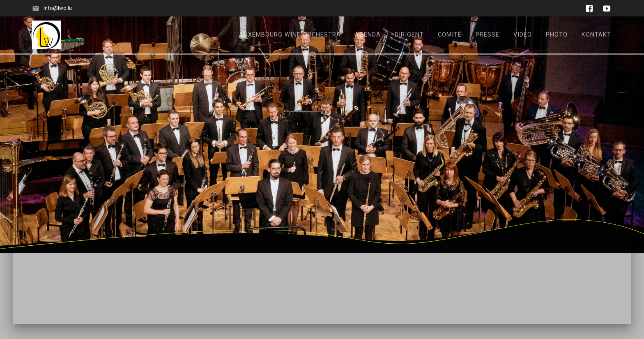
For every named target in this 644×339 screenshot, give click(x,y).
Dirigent (409, 35)
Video (523, 35)
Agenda (368, 35)
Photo (557, 35)
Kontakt (596, 35)
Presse (488, 35)
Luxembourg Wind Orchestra (291, 35)
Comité (450, 35)
